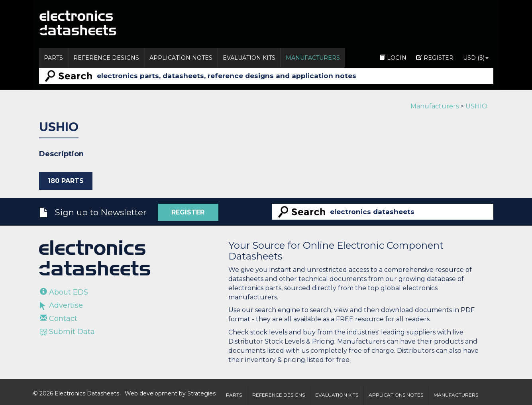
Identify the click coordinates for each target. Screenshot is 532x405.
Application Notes (181, 58)
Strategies (201, 393)
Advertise (61, 305)
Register (435, 58)
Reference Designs (106, 58)
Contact (59, 318)
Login (393, 58)
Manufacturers (313, 58)
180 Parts (66, 181)
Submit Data (67, 332)
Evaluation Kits (249, 58)
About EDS (64, 292)
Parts (53, 58)
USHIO (476, 106)
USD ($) (476, 58)
